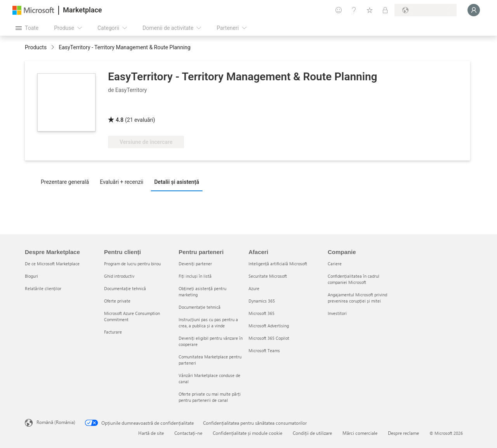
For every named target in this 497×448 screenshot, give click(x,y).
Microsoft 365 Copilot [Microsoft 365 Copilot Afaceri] (269, 338)
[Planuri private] (385, 10)
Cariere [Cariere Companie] (335, 264)
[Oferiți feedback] (339, 10)
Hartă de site (151, 433)
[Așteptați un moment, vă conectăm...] (474, 10)
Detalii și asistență (176, 182)
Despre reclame (403, 433)
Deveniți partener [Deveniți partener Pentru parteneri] (195, 264)
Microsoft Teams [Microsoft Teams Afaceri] (264, 350)
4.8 (120, 120)
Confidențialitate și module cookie (248, 433)
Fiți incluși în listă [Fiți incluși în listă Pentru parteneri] (195, 276)
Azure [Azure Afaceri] (254, 288)
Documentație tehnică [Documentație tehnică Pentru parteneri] (200, 307)
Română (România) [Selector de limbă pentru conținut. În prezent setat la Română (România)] (56, 422)
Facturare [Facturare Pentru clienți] (113, 332)
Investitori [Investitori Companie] (337, 313)
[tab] (67, 182)
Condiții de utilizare (312, 433)
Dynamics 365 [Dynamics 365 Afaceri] (262, 301)
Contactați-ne (188, 433)
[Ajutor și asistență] (354, 10)
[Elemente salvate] (370, 10)
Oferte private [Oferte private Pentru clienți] (117, 301)
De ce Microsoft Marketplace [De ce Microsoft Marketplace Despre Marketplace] (52, 264)
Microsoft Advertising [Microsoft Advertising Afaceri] (269, 326)
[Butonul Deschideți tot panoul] (27, 28)
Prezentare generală (65, 182)
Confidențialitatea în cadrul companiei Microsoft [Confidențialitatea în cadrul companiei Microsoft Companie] (354, 279)
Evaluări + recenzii (122, 182)
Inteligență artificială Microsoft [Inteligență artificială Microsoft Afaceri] (278, 264)
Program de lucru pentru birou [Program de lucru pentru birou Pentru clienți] (132, 264)
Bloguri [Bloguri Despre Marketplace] (31, 276)
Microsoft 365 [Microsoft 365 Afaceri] (262, 313)
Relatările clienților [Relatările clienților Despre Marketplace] (43, 288)
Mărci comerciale (360, 433)
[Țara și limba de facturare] (426, 10)
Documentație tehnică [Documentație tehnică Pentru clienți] (125, 288)
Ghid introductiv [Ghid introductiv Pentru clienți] (119, 276)
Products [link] (36, 47)
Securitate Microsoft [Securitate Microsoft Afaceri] (268, 276)
